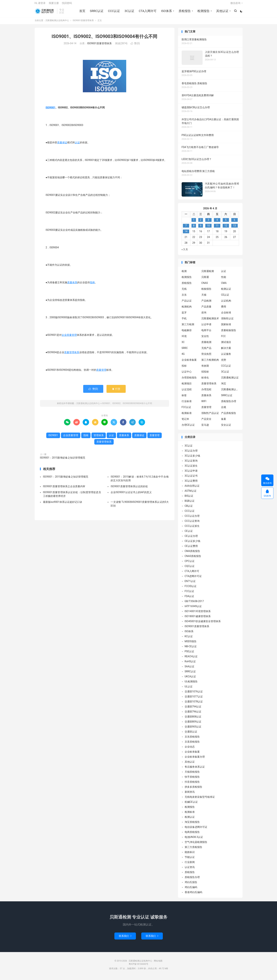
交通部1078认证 (194, 704)
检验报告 (206, 292)
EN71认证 (190, 584)
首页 (82, 13)
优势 (224, 363)
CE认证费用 (191, 549)
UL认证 (189, 689)
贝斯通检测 (208, 274)
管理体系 (99, 438)
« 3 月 (185, 252)
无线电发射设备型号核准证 (200, 800)
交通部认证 (191, 735)
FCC (223, 339)
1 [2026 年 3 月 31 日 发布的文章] (194, 223)
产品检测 (206, 303)
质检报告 (184, 13)
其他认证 (222, 13)
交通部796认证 (193, 714)
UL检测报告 (191, 684)
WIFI (204, 404)
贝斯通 (205, 280)
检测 (184, 274)
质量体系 (72, 285)
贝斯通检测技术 (210, 321)
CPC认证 (190, 564)
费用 (224, 309)
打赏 (116, 392)
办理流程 (206, 392)
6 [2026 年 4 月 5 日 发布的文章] (235, 223)
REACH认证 (191, 659)
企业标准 (226, 315)
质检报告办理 (229, 404)
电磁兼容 (187, 333)
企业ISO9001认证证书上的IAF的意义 (131, 495)
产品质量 (206, 309)
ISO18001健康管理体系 (198, 619)
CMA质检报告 (192, 554)
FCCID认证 (191, 589)
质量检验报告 (229, 333)
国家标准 (226, 327)
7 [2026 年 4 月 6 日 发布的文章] (186, 228)
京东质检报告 (192, 740)
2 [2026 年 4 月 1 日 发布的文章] (201, 223)
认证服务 (226, 357)
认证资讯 (190, 870)
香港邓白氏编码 (193, 895)
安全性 (205, 339)
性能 (224, 280)
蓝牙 (184, 315)
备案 (224, 422)
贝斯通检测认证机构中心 (45, 13)
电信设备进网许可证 (196, 830)
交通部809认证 (193, 724)
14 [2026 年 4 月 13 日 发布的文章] (186, 234)
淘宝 (224, 386)
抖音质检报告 (192, 785)
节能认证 (190, 860)
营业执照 (206, 357)
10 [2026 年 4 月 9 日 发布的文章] (208, 228)
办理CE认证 (188, 428)
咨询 (204, 315)
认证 (77, 145)
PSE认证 (189, 654)
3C (183, 345)
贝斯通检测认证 (230, 380)
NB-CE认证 (191, 649)
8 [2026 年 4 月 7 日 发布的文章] (194, 228)
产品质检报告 (229, 416)
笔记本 (185, 422)
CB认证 (189, 509)
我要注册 (54, 5)
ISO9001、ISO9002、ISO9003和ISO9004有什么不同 (104, 39)
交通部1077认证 (194, 699)
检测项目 (187, 386)
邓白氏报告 (191, 885)
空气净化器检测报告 (196, 845)
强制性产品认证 (210, 416)
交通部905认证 (193, 729)
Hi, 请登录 (40, 5)
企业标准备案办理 (195, 760)
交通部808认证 (193, 719)
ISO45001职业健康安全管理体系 (203, 624)
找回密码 (67, 5)
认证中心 (187, 374)
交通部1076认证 (194, 694)
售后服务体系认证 (195, 770)
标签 (184, 398)
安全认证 (226, 428)
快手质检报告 (192, 780)
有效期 (205, 368)
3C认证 (129, 13)
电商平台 (206, 333)
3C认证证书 (191, 479)
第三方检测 (188, 327)
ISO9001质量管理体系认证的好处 (129, 489)
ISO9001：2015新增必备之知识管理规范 (63, 460)
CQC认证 (190, 569)
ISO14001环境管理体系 (198, 614)
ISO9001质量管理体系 (83, 23)
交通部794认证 (193, 709)
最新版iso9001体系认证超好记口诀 (63, 505)
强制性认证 (227, 321)
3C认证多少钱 (192, 459)
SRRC (185, 351)
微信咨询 (235, 5)
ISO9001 (51, 110)
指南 (92, 285)
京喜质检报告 (192, 745)
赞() (135, 46)
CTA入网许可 (147, 13)
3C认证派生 (191, 469)
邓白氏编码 (191, 890)
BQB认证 (190, 504)
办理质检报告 (189, 380)
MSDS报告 (191, 644)
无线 (184, 292)
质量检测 (206, 345)
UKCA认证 (190, 679)
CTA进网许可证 (193, 579)
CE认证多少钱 (192, 544)
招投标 (205, 374)
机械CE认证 (191, 805)
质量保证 (62, 145)
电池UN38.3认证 (194, 840)
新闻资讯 (190, 795)
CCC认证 (114, 13)
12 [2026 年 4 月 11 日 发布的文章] (226, 228)
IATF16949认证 (193, 609)
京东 (184, 297)
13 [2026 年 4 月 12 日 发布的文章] (235, 228)
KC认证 (189, 639)
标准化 (205, 380)
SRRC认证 (96, 13)
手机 (184, 321)
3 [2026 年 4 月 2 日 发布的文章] (208, 223)
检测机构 (187, 309)
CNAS (205, 286)
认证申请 (206, 327)
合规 (224, 410)
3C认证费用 (191, 484)
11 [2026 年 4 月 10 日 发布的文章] (217, 228)
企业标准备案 (189, 363)
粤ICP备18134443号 (138, 967)
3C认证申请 (191, 474)
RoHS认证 (190, 664)
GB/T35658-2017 (194, 604)
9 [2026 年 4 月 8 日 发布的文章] (201, 228)
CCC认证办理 (192, 519)
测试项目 (226, 345)
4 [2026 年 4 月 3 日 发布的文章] (217, 223)
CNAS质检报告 (193, 559)
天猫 (204, 297)
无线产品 (206, 351)
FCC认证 (186, 410)
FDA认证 (190, 599)
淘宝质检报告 (192, 825)
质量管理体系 (72, 355)
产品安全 (206, 422)
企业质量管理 (69, 338)
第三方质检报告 (193, 850)
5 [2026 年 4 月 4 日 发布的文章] (226, 223)
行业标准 (187, 404)
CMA (224, 286)
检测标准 (187, 416)
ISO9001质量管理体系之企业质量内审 (64, 489)
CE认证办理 (191, 539)
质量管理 (101, 373)
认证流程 (187, 392)
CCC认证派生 (192, 529)
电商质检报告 (192, 835)
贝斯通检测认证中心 (230, 392)
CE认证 (225, 297)
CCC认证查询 (192, 524)
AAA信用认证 (192, 489)
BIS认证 (189, 499)
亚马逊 (205, 428)
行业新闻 (190, 865)
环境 (184, 339)
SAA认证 (190, 669)
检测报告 (203, 13)
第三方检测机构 (210, 363)
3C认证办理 (191, 454)
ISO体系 (166, 13)
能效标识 (190, 855)
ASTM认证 (191, 494)
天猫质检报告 (192, 775)
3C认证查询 (191, 464)
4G (183, 357)
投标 (184, 368)
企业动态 (190, 750)
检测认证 (226, 292)
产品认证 (187, 303)
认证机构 (226, 303)
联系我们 (125, 939)
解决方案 (226, 351)
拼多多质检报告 (193, 790)
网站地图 (158, 964)
